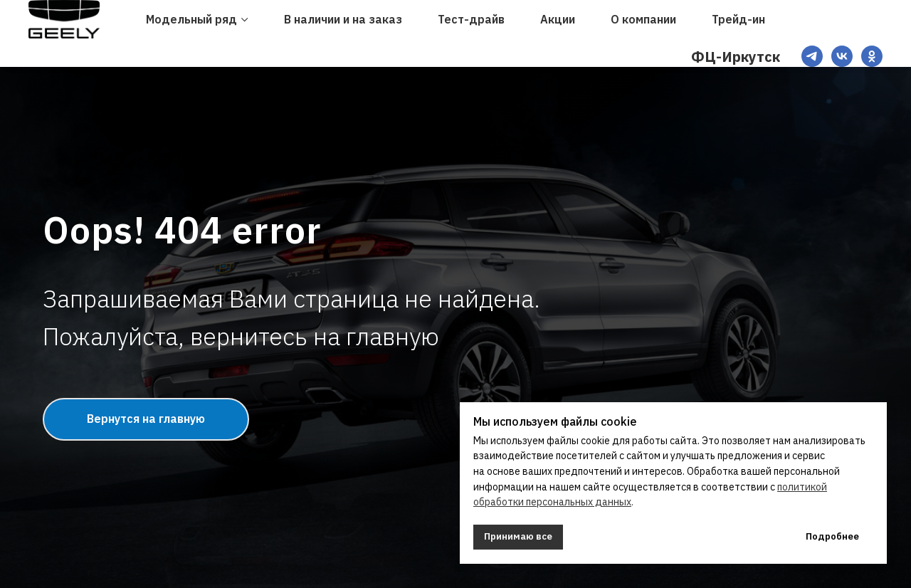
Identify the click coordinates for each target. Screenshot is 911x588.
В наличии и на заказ (343, 19)
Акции (558, 19)
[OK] (872, 56)
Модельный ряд (191, 19)
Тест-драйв (471, 19)
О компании (643, 19)
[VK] (842, 56)
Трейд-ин (738, 19)
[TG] (812, 56)
